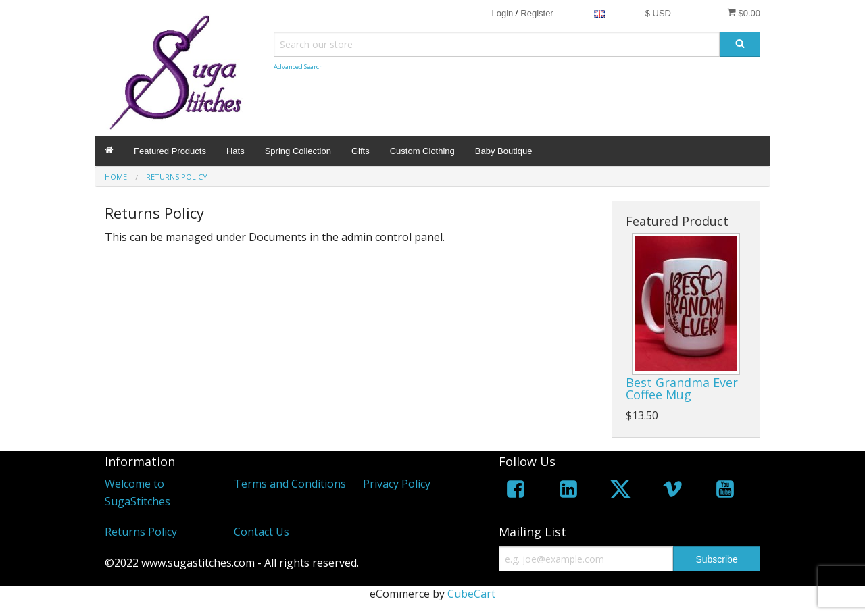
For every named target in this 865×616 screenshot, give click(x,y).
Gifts (361, 151)
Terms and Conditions (290, 484)
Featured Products (170, 151)
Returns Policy (141, 532)
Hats (236, 151)
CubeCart (471, 594)
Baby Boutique (504, 151)
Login (502, 13)
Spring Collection (298, 151)
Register (537, 13)
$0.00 (744, 13)
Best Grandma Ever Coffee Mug (682, 388)
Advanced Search (298, 67)
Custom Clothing (422, 151)
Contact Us (262, 532)
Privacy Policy (397, 484)
